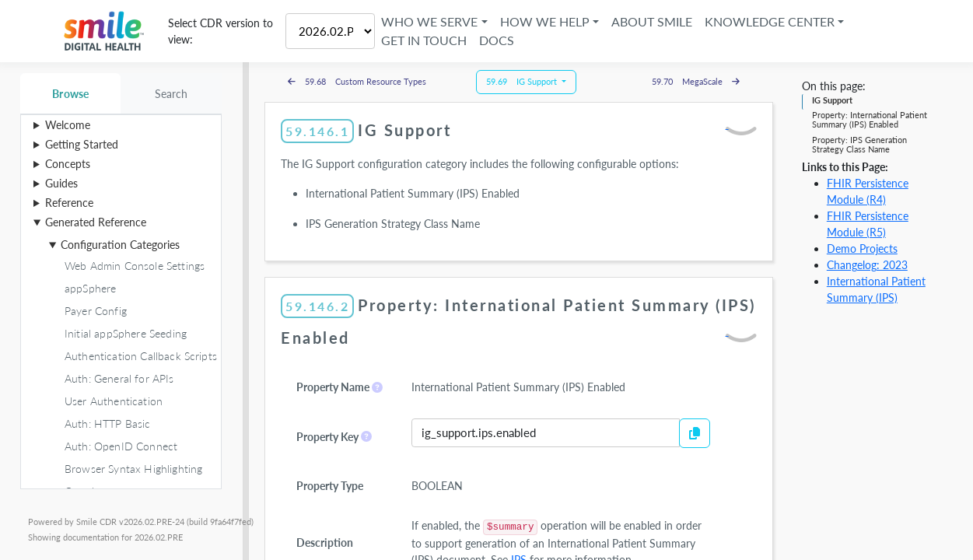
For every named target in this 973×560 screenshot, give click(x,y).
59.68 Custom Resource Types (357, 81)
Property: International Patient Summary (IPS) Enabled (870, 119)
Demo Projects (862, 248)
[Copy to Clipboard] (695, 433)
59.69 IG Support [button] (523, 81)
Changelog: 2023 (867, 265)
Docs (497, 40)
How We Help (545, 21)
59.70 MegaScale (696, 81)
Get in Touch (424, 40)
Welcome (68, 125)
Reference (69, 203)
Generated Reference (96, 222)
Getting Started (82, 144)
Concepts (68, 164)
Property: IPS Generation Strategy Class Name (859, 144)
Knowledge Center (770, 21)
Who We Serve (429, 21)
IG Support (832, 100)
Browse (70, 94)
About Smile (652, 21)
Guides (61, 183)
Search (171, 94)
